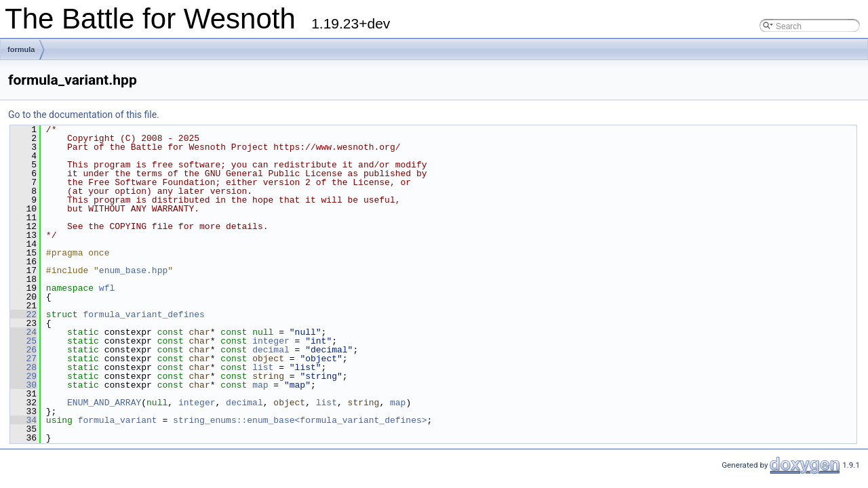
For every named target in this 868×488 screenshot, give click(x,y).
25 (23, 341)
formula (21, 49)
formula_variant (118, 420)
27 (23, 359)
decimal (271, 350)
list (263, 367)
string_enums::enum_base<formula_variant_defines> (300, 420)
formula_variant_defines (143, 314)
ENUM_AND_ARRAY (104, 403)
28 (23, 367)
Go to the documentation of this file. (84, 115)
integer (271, 341)
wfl (107, 288)
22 (23, 314)
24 (23, 332)
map (260, 385)
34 (23, 420)
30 (23, 385)
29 (23, 376)
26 (23, 350)
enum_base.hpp (133, 270)
